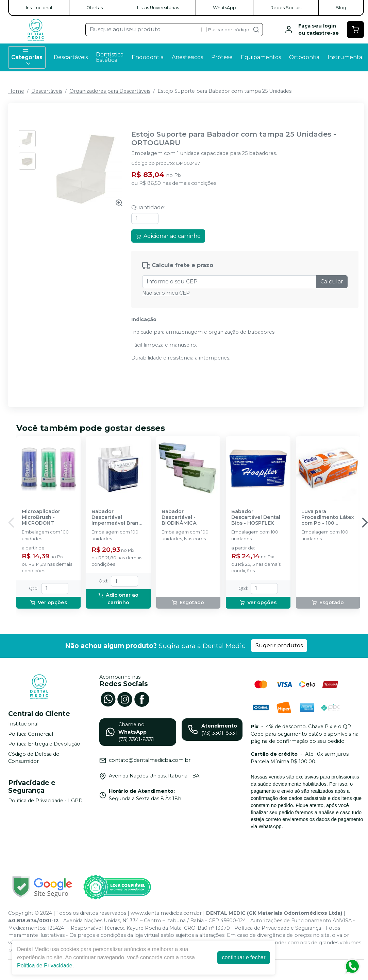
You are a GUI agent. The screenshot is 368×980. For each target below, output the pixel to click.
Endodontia (148, 57)
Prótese (222, 57)
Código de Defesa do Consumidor (34, 758)
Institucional (39, 8)
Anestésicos (187, 57)
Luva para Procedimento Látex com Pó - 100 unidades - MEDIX (328, 518)
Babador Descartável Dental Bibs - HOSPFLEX (256, 518)
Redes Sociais (286, 8)
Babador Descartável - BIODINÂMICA (179, 518)
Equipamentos (261, 57)
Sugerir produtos (279, 645)
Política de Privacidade (45, 966)
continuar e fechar (244, 957)
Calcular (332, 282)
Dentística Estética (110, 57)
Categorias (27, 57)
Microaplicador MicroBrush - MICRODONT (41, 518)
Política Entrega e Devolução (44, 744)
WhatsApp (224, 8)
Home (16, 91)
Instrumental (346, 57)
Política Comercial (31, 734)
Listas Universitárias (158, 8)
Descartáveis (71, 57)
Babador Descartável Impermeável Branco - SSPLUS (118, 518)
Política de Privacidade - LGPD (45, 801)
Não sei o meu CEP (166, 293)
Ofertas (95, 8)
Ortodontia (304, 57)
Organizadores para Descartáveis (110, 91)
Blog (341, 8)
